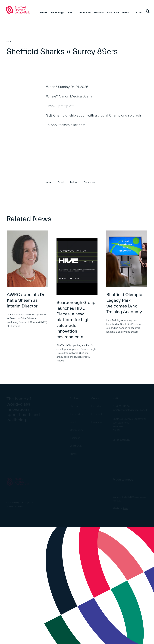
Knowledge (57, 13)
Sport (71, 13)
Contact (138, 13)
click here (78, 125)
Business (99, 13)
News (125, 13)
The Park (42, 13)
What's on (113, 13)
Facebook (90, 182)
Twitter (74, 182)
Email (61, 182)
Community (84, 13)
